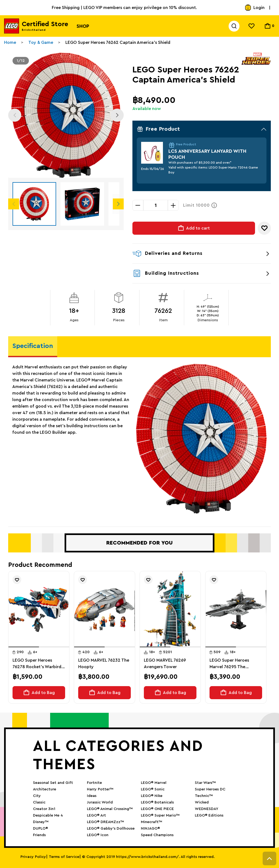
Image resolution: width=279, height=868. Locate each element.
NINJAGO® (150, 829)
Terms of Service (64, 857)
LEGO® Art (96, 815)
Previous (15, 115)
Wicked (202, 802)
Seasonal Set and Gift (53, 783)
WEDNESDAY (207, 809)
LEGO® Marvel (154, 783)
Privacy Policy (33, 857)
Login (255, 8)
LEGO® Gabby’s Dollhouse (111, 829)
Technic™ (204, 796)
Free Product (202, 129)
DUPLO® (40, 829)
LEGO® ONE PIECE (157, 809)
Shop (83, 26)
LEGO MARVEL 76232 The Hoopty (104, 664)
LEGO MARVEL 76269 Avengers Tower (165, 664)
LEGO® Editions (209, 815)
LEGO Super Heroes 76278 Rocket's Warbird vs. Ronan (37, 664)
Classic (39, 802)
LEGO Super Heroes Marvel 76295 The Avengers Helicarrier (230, 664)
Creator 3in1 (44, 809)
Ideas (92, 796)
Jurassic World (100, 802)
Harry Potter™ (100, 789)
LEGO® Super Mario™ (160, 815)
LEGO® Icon (98, 835)
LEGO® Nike (152, 796)
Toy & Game (41, 42)
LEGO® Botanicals (157, 802)
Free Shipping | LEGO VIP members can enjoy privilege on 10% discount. (124, 8)
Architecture (45, 789)
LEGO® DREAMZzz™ (105, 822)
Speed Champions (157, 835)
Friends (39, 835)
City (37, 796)
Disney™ (41, 822)
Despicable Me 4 (48, 815)
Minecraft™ (151, 822)
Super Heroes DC (210, 789)
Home (10, 42)
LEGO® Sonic (153, 789)
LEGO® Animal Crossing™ (110, 809)
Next (117, 115)
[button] (24, 647)
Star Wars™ (205, 783)
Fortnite (94, 783)
